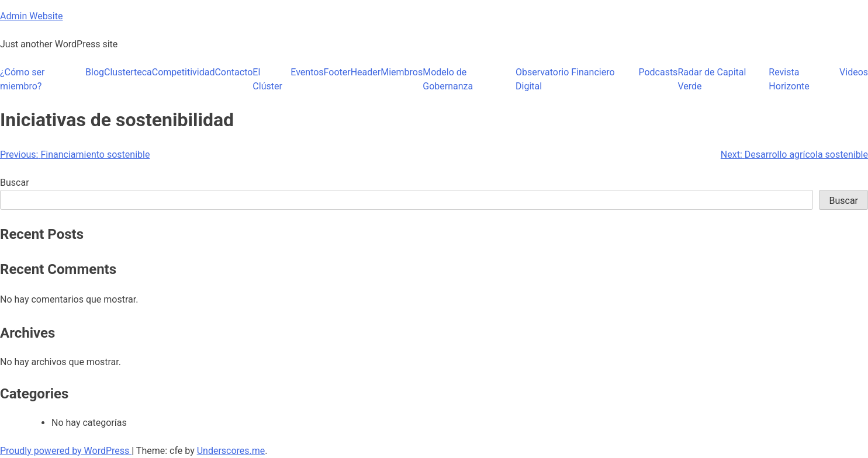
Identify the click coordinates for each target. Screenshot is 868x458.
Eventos (307, 72)
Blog (95, 72)
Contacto (234, 72)
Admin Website (31, 16)
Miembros (402, 72)
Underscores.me (231, 451)
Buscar (15, 183)
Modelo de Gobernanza (448, 79)
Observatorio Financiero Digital (565, 79)
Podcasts (658, 72)
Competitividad (184, 72)
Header (366, 72)
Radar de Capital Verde (712, 79)
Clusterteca (128, 72)
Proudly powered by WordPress (66, 451)
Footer (337, 72)
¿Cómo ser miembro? (22, 79)
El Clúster (267, 79)
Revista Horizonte (789, 79)
